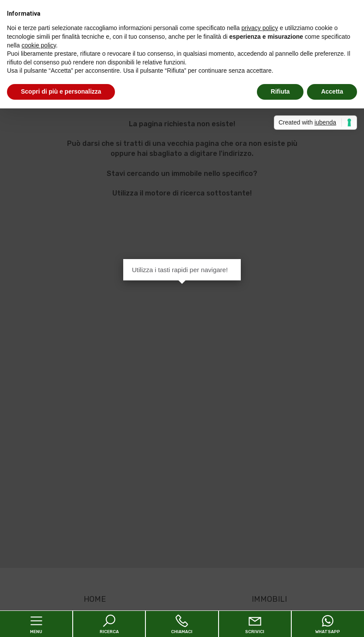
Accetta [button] (332, 91)
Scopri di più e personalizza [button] (61, 91)
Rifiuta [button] (280, 91)
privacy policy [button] (260, 28)
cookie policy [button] (39, 45)
